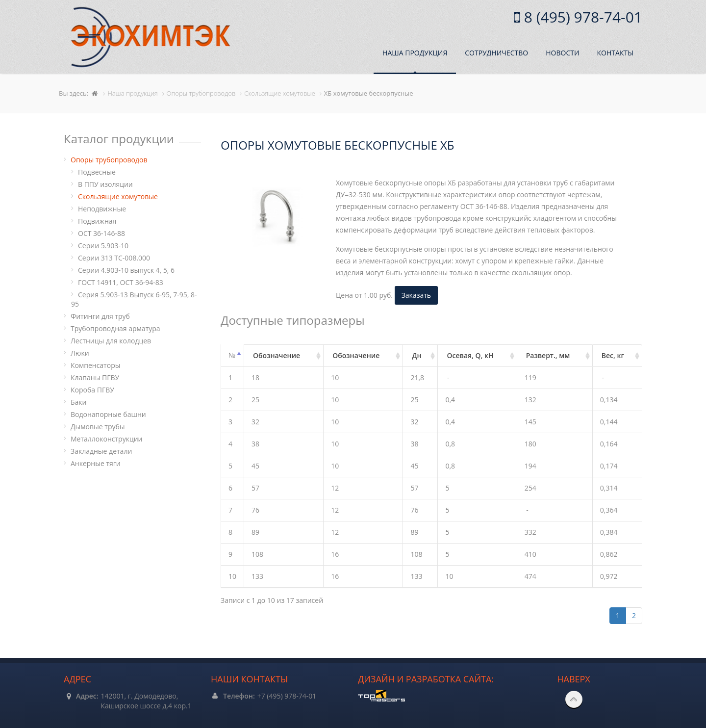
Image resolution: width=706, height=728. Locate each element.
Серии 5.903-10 (103, 246)
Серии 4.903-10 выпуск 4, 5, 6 (126, 270)
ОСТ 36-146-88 (101, 233)
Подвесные (97, 172)
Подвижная (97, 221)
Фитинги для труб (100, 316)
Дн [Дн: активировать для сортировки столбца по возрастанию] (416, 355)
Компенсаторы (95, 365)
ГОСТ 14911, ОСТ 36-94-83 (121, 282)
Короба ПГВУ (92, 390)
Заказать (416, 295)
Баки (78, 402)
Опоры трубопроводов (109, 160)
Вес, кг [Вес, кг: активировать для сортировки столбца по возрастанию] (613, 355)
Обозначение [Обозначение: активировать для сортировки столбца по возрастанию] (277, 355)
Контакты (615, 53)
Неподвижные (102, 209)
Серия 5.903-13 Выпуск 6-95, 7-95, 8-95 (134, 299)
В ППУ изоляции (105, 184)
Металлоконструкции (106, 439)
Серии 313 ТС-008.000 (114, 258)
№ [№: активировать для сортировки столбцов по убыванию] (232, 355)
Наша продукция (415, 53)
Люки (80, 353)
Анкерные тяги (96, 463)
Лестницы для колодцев (111, 341)
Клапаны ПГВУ (95, 377)
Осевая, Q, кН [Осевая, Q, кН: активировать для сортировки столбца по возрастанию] (470, 355)
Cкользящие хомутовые (118, 196)
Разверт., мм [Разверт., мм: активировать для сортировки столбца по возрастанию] (548, 355)
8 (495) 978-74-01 (581, 17)
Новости (562, 53)
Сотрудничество (496, 53)
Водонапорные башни (108, 414)
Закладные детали (101, 451)
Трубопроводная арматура (115, 328)
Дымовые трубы (98, 427)
